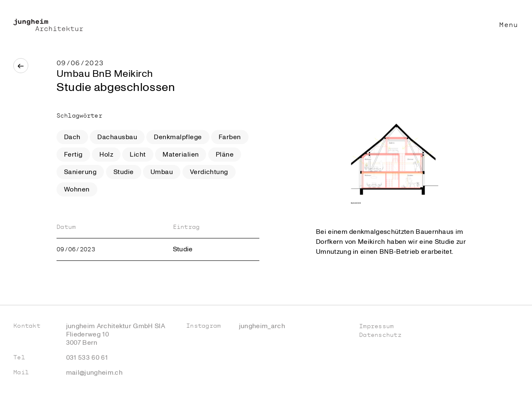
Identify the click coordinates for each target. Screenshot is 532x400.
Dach (72, 137)
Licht (138, 155)
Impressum (377, 326)
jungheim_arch (262, 326)
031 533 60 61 (87, 358)
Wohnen (77, 189)
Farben (230, 137)
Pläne (225, 155)
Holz (106, 155)
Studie (124, 172)
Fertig (73, 155)
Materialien (181, 155)
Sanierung (80, 172)
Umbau (162, 172)
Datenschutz (380, 335)
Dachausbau (117, 137)
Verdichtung (209, 172)
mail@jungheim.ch (94, 373)
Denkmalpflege (178, 137)
